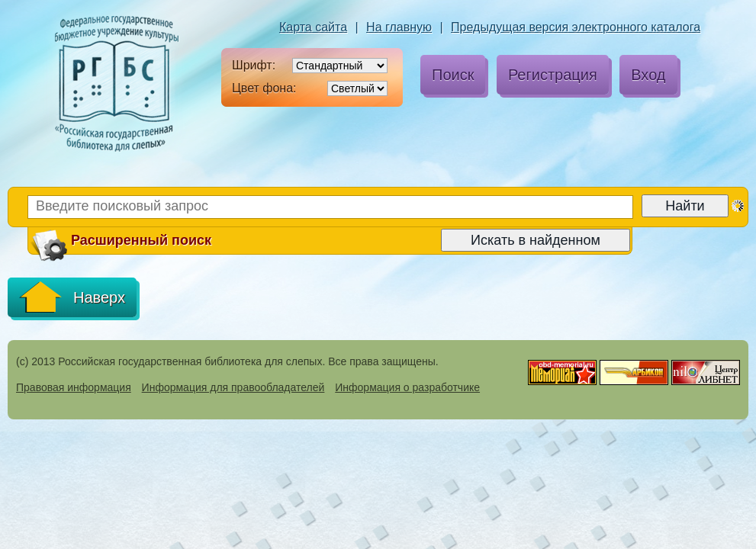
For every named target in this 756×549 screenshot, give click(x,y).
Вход (648, 75)
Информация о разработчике (407, 387)
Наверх (72, 297)
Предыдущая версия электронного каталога (576, 27)
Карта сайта (313, 27)
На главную (399, 27)
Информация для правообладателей (233, 387)
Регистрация (553, 75)
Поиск (453, 75)
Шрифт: (254, 65)
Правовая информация (74, 387)
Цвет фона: (264, 88)
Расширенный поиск (121, 241)
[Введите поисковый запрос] (330, 207)
